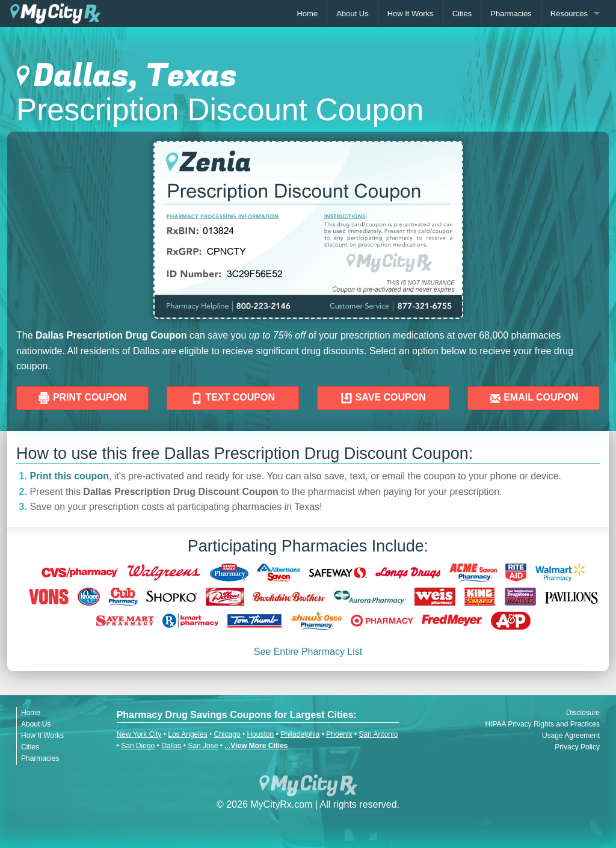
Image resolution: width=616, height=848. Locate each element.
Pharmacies (511, 14)
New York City (139, 734)
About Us (352, 14)
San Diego (138, 746)
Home (307, 14)
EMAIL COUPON (534, 398)
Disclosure (583, 713)
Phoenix (339, 734)
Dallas (171, 746)
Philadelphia (300, 734)
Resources (569, 14)
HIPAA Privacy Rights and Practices (542, 724)
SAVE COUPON (383, 398)
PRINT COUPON (82, 398)
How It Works (411, 14)
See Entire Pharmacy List (308, 652)
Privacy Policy (577, 747)
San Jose (203, 746)
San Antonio (379, 734)
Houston (260, 734)
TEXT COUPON (233, 398)
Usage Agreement (571, 736)
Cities (462, 14)
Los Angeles (187, 734)
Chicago (227, 734)
